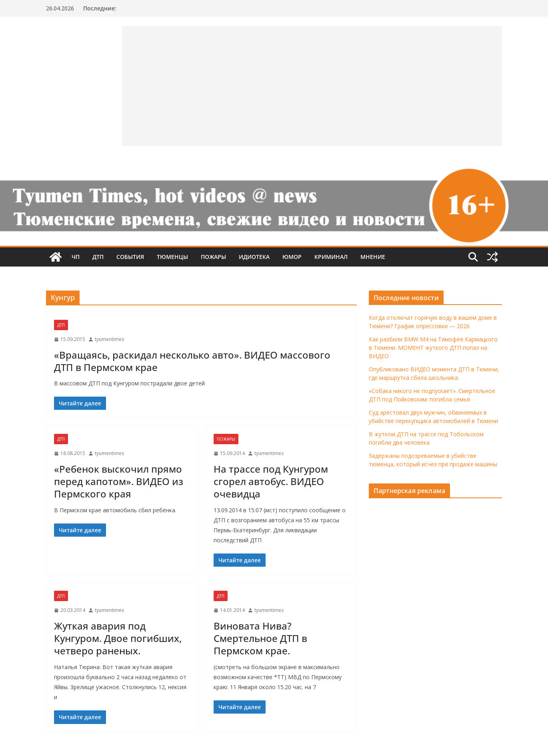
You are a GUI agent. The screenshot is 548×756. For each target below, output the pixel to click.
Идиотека (254, 257)
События (130, 257)
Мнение (373, 257)
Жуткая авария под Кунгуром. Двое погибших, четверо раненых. (118, 638)
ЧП (76, 257)
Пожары (213, 257)
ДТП (98, 257)
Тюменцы (172, 257)
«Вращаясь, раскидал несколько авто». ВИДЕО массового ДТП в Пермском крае (192, 361)
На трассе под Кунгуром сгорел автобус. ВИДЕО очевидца (271, 481)
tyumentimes (109, 339)
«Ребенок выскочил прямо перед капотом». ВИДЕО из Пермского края (119, 481)
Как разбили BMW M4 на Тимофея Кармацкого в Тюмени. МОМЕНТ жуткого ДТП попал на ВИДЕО (433, 348)
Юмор (292, 257)
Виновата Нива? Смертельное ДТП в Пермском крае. (260, 638)
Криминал (331, 257)
